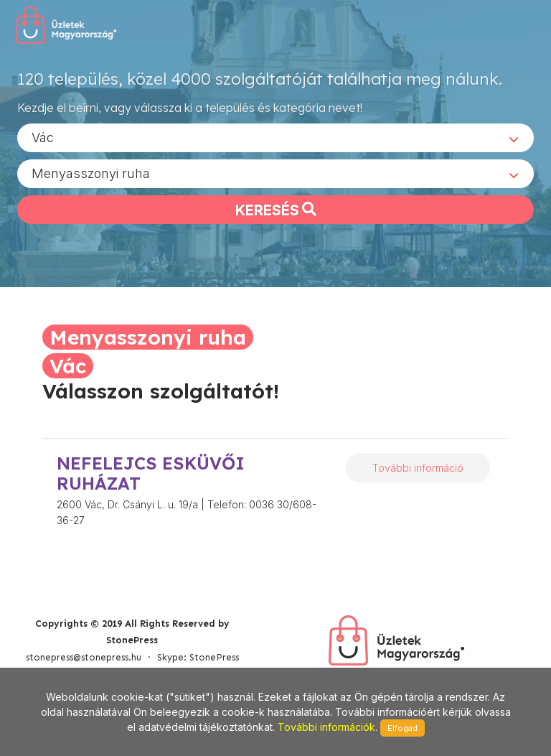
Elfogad (402, 728)
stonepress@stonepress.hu (84, 657)
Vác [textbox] (43, 137)
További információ (418, 468)
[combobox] (275, 137)
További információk (326, 727)
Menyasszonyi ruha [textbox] (91, 173)
